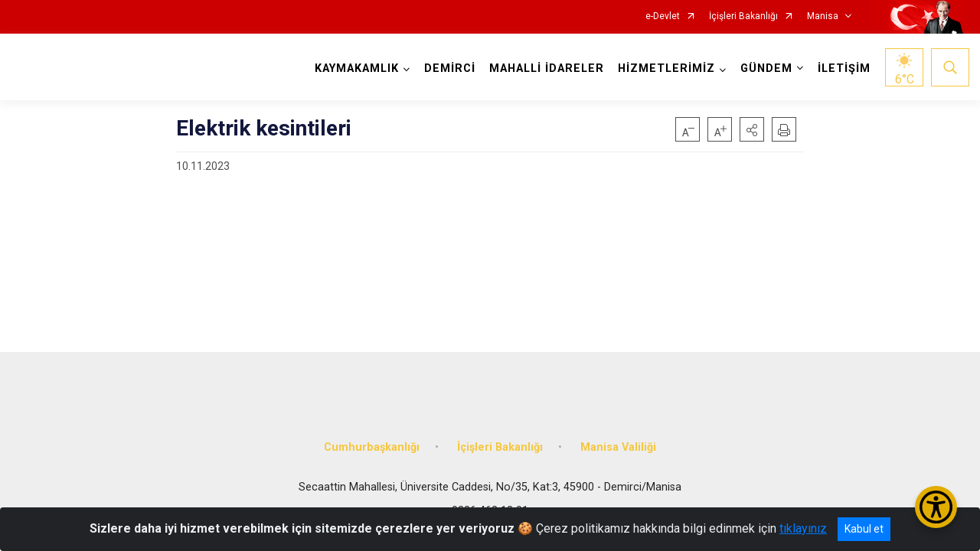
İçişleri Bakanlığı (743, 16)
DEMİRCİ (448, 68)
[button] (752, 129)
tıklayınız (803, 528)
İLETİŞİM (842, 68)
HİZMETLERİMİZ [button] (664, 68)
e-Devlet (663, 16)
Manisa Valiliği (618, 438)
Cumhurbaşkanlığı (372, 438)
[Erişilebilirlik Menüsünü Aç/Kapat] (936, 507)
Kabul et (864, 529)
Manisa (823, 16)
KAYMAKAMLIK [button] (354, 68)
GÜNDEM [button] (764, 68)
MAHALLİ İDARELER (544, 68)
